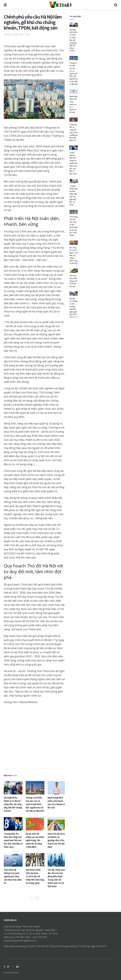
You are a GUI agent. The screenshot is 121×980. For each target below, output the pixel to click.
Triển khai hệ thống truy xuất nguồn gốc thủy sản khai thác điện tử (13, 876)
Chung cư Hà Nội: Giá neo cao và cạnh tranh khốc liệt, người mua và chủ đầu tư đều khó (35, 804)
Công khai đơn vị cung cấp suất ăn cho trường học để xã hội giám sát (74, 133)
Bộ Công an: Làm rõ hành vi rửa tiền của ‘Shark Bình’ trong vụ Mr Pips (74, 256)
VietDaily (15, 973)
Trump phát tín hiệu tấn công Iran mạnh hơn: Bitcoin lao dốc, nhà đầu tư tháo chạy (13, 840)
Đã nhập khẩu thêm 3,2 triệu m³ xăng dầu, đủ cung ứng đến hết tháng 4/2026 (13, 804)
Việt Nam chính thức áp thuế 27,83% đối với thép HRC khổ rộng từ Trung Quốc (35, 876)
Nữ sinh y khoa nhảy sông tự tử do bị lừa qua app (73, 281)
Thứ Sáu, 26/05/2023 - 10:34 (17, 34)
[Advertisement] (34, 737)
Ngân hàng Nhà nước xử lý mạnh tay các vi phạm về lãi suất (73, 104)
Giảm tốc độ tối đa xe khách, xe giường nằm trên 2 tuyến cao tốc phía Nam (57, 840)
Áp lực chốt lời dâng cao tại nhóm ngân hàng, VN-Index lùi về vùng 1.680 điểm (35, 840)
